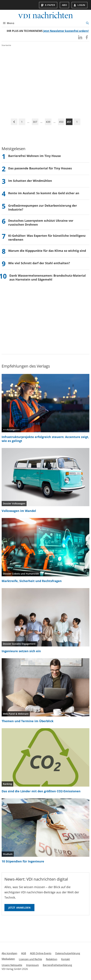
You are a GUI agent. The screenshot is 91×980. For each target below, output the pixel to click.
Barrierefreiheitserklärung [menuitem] (57, 965)
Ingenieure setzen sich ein (21, 651)
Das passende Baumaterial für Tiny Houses (40, 168)
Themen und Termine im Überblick (28, 721)
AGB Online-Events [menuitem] (41, 953)
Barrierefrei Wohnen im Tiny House (35, 156)
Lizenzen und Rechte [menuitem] (30, 959)
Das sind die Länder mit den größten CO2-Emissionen (41, 791)
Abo (65, 5)
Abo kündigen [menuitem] (9, 953)
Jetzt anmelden (19, 908)
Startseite (6, 45)
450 (61, 122)
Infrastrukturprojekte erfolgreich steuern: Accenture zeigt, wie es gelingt (45, 439)
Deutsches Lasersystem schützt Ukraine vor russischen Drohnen (41, 223)
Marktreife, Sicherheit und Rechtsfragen (32, 581)
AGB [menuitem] (24, 953)
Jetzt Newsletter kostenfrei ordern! (66, 31)
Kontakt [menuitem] (66, 959)
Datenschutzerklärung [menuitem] (68, 953)
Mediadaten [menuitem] (8, 959)
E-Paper (48, 5)
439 (48, 122)
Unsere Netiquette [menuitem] (12, 965)
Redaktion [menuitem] (52, 959)
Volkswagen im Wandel (19, 511)
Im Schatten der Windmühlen (30, 181)
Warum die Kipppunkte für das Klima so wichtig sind (47, 251)
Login (80, 5)
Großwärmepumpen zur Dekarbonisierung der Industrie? (43, 207)
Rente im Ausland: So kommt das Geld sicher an (44, 193)
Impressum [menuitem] (32, 965)
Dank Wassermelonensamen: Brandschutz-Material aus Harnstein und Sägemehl (48, 277)
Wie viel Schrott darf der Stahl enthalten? (39, 263)
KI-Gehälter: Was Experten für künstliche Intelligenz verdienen (47, 238)
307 (35, 122)
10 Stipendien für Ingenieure (23, 861)
